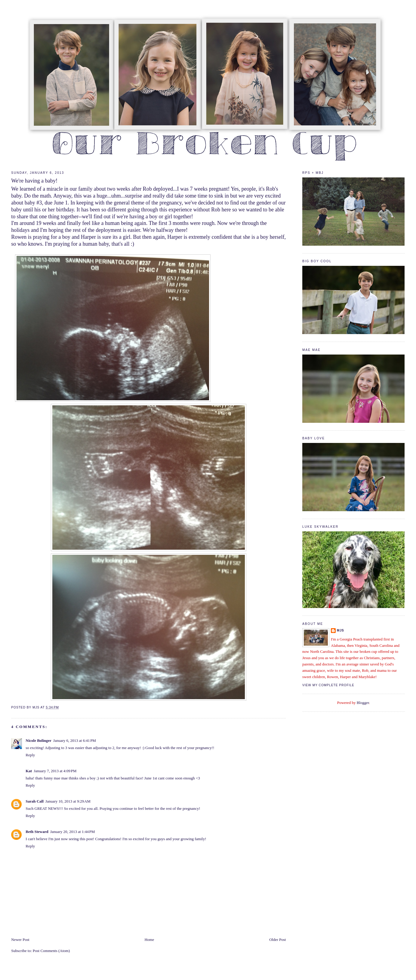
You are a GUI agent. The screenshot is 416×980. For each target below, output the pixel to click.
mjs (341, 630)
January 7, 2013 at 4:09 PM (55, 771)
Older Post (277, 940)
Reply (30, 755)
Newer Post (20, 940)
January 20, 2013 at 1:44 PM (73, 832)
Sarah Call (35, 801)
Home (149, 940)
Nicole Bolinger (39, 740)
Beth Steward (37, 832)
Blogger (363, 703)
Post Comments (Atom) (51, 951)
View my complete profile (328, 685)
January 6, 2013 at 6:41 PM (75, 740)
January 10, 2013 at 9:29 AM (68, 801)
